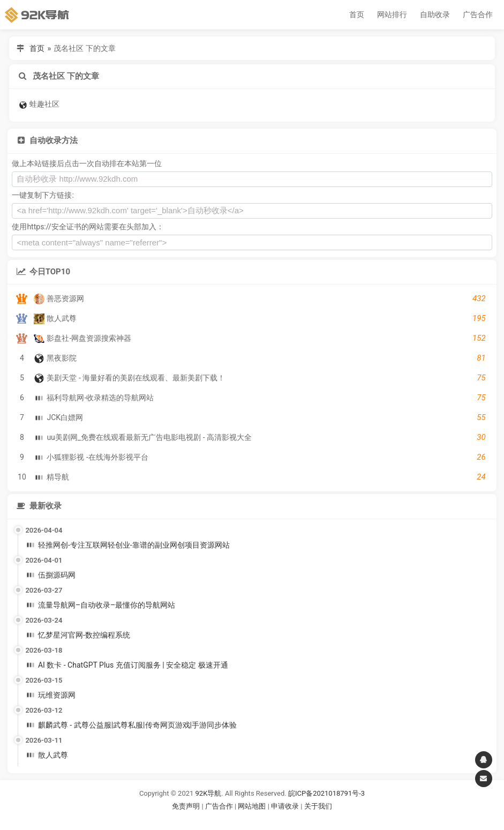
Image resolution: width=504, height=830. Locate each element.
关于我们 (318, 806)
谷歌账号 (230, 820)
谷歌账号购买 (267, 820)
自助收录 (435, 14)
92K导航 (209, 793)
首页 (357, 14)
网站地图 (253, 806)
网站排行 (392, 14)
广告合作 (478, 14)
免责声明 (186, 806)
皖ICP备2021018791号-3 (326, 793)
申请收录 (285, 806)
